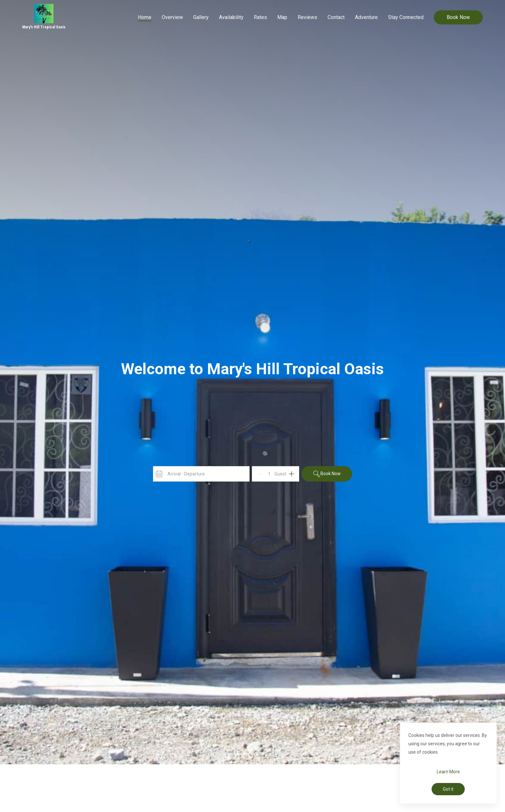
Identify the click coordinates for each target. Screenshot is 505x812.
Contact (336, 17)
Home (145, 17)
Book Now (458, 17)
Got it (448, 789)
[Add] (291, 474)
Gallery (201, 17)
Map (282, 17)
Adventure (366, 17)
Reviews (307, 17)
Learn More (448, 772)
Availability (231, 17)
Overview (172, 17)
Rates (260, 17)
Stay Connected (406, 17)
